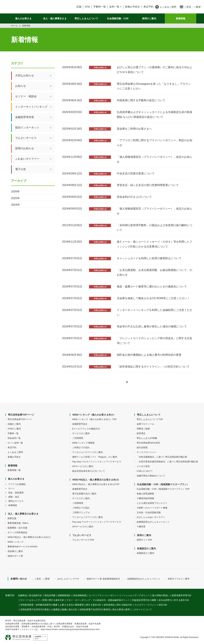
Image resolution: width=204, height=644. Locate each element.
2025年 (15, 198)
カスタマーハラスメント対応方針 (151, 605)
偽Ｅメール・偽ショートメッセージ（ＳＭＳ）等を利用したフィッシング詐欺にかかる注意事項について (155, 244)
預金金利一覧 (14, 438)
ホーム (14, 26)
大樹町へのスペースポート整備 (152, 508)
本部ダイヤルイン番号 (179, 579)
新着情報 (181, 18)
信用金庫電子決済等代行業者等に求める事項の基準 (105, 609)
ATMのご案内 (14, 429)
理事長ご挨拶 (143, 429)
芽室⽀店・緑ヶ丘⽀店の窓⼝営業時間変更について (148, 185)
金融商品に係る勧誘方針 (30, 595)
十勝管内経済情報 (145, 498)
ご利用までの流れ (81, 447)
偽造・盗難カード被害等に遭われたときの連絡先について (152, 286)
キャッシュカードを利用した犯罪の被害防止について (149, 258)
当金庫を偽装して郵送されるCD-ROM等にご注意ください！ (153, 298)
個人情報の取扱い (161, 595)
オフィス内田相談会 (17, 532)
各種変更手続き (80, 424)
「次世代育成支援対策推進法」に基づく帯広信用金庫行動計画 (167, 462)
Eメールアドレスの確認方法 (86, 429)
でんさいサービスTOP (83, 540)
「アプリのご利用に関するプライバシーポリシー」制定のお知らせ (155, 143)
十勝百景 (141, 527)
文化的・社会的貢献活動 (149, 512)
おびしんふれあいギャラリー (151, 517)
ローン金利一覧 (15, 443)
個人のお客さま (23, 18)
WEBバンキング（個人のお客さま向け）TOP (94, 419)
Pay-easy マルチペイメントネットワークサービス (97, 462)
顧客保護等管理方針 (182, 595)
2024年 (15, 205)
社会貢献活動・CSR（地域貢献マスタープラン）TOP (163, 489)
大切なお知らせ (100, 67)
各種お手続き (132, 7)
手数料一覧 (100, 7)
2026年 (15, 191)
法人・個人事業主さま (55, 18)
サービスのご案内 (81, 433)
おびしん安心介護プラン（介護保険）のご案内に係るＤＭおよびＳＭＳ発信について (155, 70)
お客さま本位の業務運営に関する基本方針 (81, 605)
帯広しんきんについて (86, 18)
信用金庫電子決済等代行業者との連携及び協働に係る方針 (49, 609)
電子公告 (35, 169)
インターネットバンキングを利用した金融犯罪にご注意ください (155, 312)
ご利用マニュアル (81, 512)
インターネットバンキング (35, 107)
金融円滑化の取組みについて (151, 476)
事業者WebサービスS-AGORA (22, 547)
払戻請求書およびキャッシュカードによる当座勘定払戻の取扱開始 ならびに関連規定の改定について (155, 114)
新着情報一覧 (14, 470)
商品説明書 (50, 595)
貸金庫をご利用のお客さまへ (134, 129)
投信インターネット (35, 128)
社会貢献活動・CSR (118, 18)
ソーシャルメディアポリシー (136, 595)
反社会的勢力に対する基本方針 (174, 600)
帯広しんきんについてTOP (150, 419)
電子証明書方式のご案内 (84, 494)
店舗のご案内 (14, 424)
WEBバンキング (16, 542)
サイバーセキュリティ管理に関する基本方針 (42, 600)
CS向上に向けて (145, 471)
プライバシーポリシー (108, 595)
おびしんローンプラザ (68, 579)
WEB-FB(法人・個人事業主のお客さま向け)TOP (96, 484)
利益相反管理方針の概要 (144, 600)
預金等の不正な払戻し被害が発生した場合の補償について (152, 326)
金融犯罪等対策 (35, 117)
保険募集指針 (64, 595)
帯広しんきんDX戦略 (147, 438)
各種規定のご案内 (145, 553)
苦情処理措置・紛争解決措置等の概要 (39, 605)
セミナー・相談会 (35, 97)
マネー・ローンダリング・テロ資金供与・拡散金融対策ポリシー (98, 600)
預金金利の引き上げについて (134, 197)
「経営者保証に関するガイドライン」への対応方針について (153, 367)
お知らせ (35, 86)
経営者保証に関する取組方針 (118, 605)
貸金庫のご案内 (15, 551)
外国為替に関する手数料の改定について (141, 100)
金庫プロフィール (145, 424)
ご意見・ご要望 (42, 579)
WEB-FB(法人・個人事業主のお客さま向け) (29, 537)
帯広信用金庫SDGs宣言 (148, 443)
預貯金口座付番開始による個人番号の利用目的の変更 (149, 355)
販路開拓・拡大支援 (17, 528)
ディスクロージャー (147, 452)
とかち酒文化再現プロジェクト (152, 503)
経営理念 (141, 433)
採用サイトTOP (144, 540)
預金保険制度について (84, 595)
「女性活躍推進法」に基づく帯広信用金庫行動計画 (162, 457)
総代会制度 (142, 447)
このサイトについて (142, 609)
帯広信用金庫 (32, 7)
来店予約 (12, 447)
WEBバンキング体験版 (83, 443)
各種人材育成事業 (145, 494)
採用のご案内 (149, 18)
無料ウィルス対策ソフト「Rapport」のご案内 (95, 457)
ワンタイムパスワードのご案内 (88, 452)
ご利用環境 (78, 438)
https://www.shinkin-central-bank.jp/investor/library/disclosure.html (70, 629)
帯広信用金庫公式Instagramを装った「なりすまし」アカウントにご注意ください (154, 86)
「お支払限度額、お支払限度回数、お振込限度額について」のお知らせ (155, 272)
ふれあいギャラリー (35, 159)
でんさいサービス (35, 138)
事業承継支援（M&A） (19, 523)
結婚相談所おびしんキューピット (153, 522)
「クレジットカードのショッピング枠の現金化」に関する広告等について (155, 341)
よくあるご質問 (15, 452)
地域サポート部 (15, 556)
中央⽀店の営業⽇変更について (136, 174)
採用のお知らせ (35, 149)
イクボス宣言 (143, 466)
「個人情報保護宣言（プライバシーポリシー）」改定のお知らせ (155, 159)
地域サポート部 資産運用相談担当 (103, 579)
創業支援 (12, 518)
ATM (87, 7)
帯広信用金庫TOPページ (20, 419)
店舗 (79, 7)
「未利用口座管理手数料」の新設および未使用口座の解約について (155, 228)
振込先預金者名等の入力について (89, 471)
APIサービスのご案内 (83, 466)
